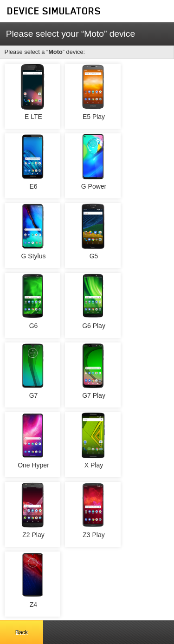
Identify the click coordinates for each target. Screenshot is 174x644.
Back (22, 632)
